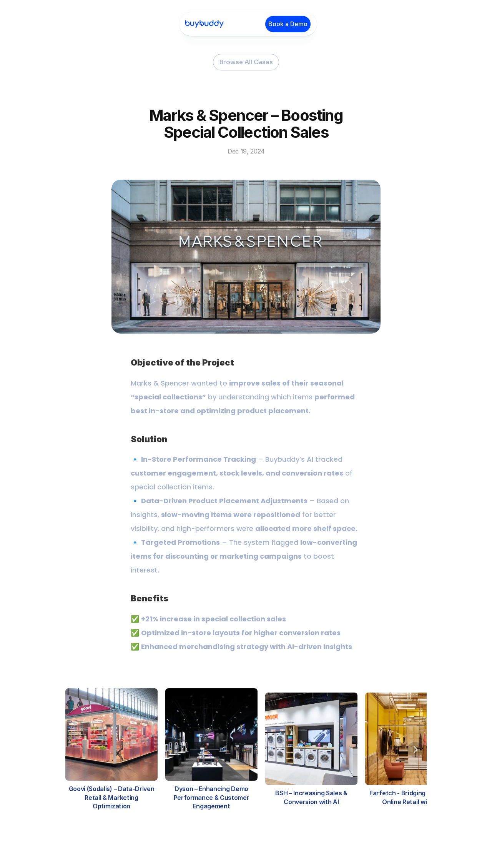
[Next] (415, 749)
